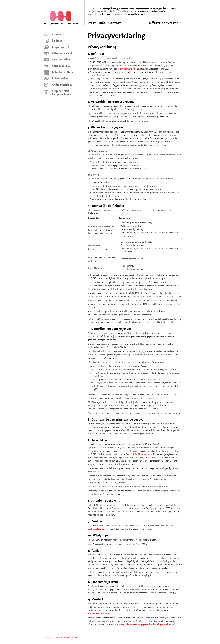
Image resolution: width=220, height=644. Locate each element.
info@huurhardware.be (144, 454)
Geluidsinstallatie (63, 72)
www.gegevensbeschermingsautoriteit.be (155, 624)
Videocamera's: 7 (62, 53)
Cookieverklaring (96, 529)
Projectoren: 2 (60, 47)
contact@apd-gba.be (125, 624)
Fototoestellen (61, 60)
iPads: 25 (57, 41)
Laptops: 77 (59, 35)
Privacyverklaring (52, 638)
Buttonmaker (60, 79)
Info (102, 23)
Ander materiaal (62, 85)
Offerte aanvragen (164, 23)
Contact (115, 23)
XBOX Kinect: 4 (61, 66)
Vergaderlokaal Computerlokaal (62, 93)
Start (92, 23)
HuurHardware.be (126, 69)
